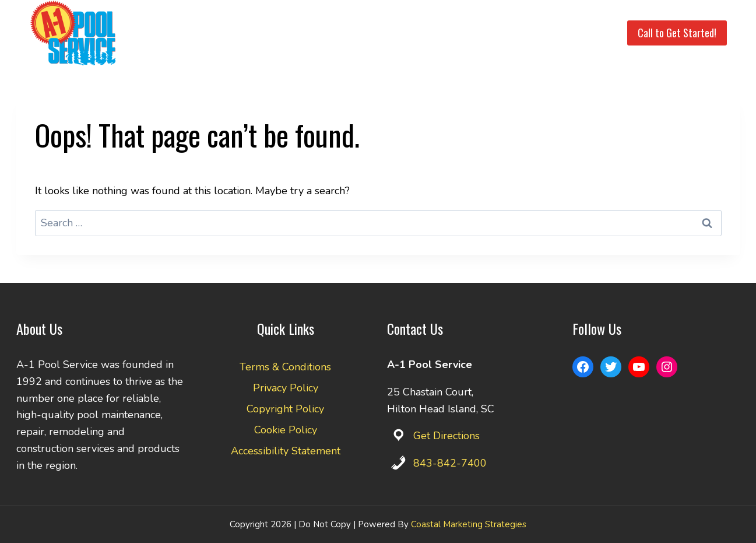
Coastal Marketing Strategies (469, 524)
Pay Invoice (530, 33)
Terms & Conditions (285, 367)
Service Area (337, 33)
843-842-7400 (450, 463)
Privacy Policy (286, 388)
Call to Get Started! (677, 33)
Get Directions (446, 436)
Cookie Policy (286, 430)
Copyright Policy (285, 409)
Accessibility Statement (286, 451)
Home (224, 33)
